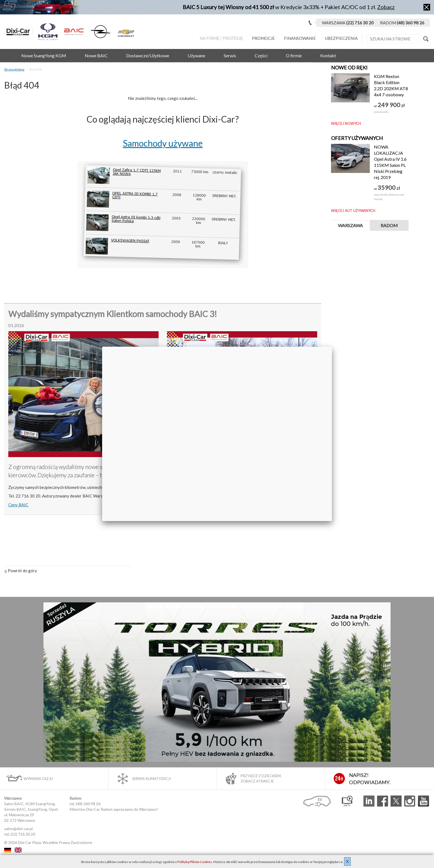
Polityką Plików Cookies (195, 862)
